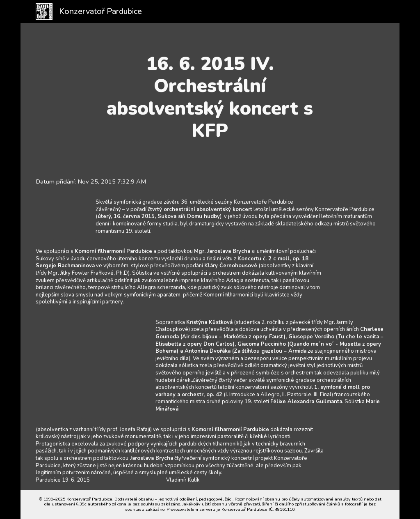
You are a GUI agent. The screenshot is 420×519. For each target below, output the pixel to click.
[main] (210, 97)
